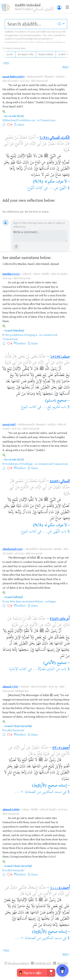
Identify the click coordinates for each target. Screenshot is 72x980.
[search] (30, 24)
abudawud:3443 (13, 549)
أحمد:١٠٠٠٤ (60, 888)
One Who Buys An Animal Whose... (25, 601)
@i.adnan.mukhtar (19, 963)
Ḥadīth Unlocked (28, 5)
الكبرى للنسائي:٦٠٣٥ (54, 138)
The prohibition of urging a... (22, 335)
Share (21, 125)
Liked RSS (62, 963)
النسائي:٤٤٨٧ (60, 481)
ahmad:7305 (10, 686)
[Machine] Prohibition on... (20, 120)
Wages (52, 601)
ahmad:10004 (11, 809)
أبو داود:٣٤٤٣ (60, 619)
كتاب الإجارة (18, 669)
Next (65, 67)
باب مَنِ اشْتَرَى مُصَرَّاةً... (50, 669)
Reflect (22, 343)
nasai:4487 (9, 424)
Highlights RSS (43, 963)
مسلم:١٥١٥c (60, 357)
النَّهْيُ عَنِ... (58, 188)
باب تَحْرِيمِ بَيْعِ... (54, 407)
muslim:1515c (11, 274)
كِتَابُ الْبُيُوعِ (35, 188)
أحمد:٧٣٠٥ (61, 748)
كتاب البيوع (29, 407)
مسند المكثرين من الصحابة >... (38, 792)
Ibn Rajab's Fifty (26, 54)
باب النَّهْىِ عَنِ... (54, 532)
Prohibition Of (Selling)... (19, 464)
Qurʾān (10, 54)
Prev (7, 63)
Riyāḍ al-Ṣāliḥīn (46, 54)
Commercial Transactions (53, 464)
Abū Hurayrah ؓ (16, 730)
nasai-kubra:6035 (14, 76)
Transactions (48, 120)
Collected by (10, 264)
